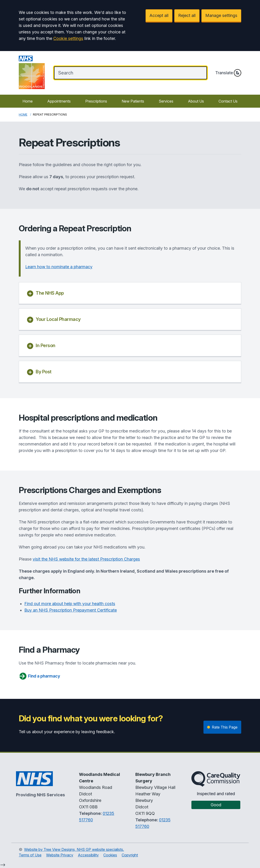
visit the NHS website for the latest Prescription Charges (86, 559)
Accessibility (88, 855)
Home (28, 101)
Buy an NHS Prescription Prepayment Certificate (71, 610)
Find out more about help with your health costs (70, 604)
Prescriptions (96, 101)
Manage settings (221, 15)
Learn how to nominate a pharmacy (59, 267)
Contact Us (228, 101)
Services (166, 101)
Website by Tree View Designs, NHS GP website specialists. (74, 849)
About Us (196, 101)
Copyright (130, 855)
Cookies (110, 855)
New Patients (133, 101)
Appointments (59, 101)
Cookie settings (68, 38)
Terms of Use (30, 855)
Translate (228, 73)
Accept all (159, 15)
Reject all (187, 15)
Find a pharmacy (39, 676)
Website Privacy (60, 855)
